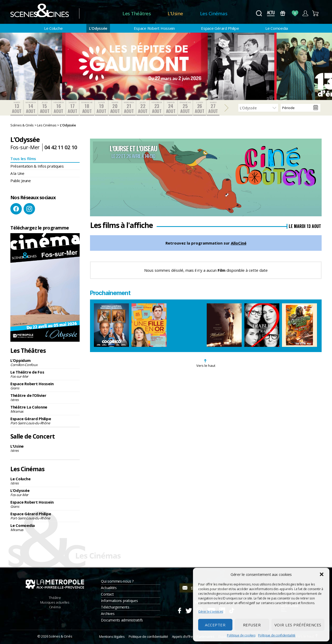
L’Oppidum (45, 362)
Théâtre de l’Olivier (45, 397)
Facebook (16, 209)
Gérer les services (211, 611)
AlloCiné (239, 243)
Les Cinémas (214, 13)
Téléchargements (115, 607)
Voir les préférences (298, 625)
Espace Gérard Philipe (220, 28)
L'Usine (45, 448)
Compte (305, 13)
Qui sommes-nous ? (117, 581)
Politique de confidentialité (277, 635)
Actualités (109, 588)
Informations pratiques (119, 601)
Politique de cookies (241, 635)
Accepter (215, 625)
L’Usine (175, 13)
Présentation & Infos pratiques (37, 166)
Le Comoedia (277, 28)
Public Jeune (21, 181)
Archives (108, 614)
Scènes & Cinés (60, 636)
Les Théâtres (137, 13)
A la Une (17, 173)
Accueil (101, 14)
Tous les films (23, 159)
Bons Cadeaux (283, 13)
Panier (316, 13)
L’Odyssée (98, 28)
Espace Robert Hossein (154, 28)
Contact (107, 594)
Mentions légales (112, 636)
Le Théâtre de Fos (45, 374)
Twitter (188, 610)
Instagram (29, 209)
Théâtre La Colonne (45, 409)
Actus (271, 13)
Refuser (252, 625)
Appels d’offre (182, 636)
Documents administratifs (122, 620)
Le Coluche (53, 28)
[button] (322, 574)
